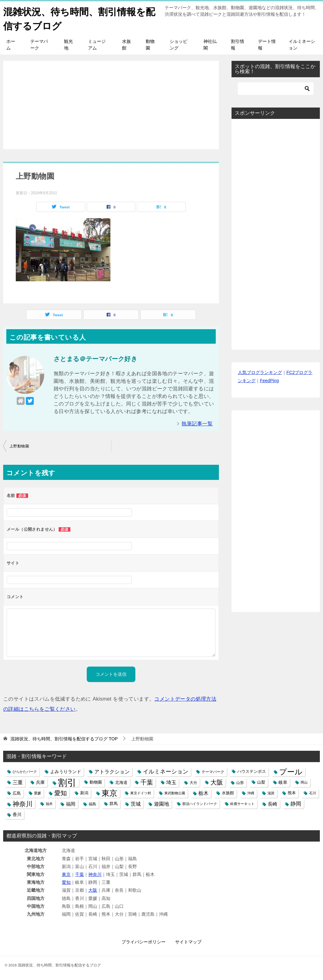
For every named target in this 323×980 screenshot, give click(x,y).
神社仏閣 (210, 44)
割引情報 (238, 44)
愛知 (66, 882)
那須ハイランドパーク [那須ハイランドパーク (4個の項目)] (200, 803)
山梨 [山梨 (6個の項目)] (261, 782)
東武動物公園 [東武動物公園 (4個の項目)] (175, 793)
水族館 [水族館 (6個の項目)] (228, 793)
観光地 (68, 44)
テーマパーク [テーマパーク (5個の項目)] (213, 771)
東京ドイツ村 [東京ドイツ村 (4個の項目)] (141, 793)
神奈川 (95, 874)
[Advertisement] (111, 101)
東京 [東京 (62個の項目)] (109, 793)
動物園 (150, 44)
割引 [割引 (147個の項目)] (67, 782)
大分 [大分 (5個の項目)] (193, 782)
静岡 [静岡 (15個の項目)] (296, 804)
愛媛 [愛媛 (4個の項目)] (38, 793)
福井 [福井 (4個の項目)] (49, 803)
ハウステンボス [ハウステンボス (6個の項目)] (252, 771)
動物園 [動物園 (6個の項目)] (96, 782)
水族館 (126, 44)
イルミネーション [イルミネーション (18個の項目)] (166, 771)
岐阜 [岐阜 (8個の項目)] (283, 782)
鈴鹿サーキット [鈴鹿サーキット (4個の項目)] (242, 803)
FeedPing (269, 380)
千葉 (79, 874)
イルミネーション (302, 44)
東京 (66, 874)
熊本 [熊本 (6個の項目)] (292, 793)
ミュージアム (97, 44)
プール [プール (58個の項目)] (291, 771)
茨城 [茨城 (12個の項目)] (136, 804)
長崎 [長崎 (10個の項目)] (273, 804)
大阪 (93, 890)
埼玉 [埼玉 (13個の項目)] (171, 782)
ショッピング (179, 44)
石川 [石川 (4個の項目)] (313, 793)
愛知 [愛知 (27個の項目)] (61, 793)
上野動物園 (19, 446)
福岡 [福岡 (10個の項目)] (71, 804)
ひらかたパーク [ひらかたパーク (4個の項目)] (25, 771)
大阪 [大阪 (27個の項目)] (217, 782)
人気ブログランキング (260, 372)
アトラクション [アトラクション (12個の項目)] (112, 771)
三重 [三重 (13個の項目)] (18, 782)
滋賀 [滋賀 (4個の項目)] (271, 793)
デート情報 (267, 44)
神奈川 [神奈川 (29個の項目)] (23, 804)
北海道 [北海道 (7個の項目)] (121, 782)
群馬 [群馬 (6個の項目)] (114, 803)
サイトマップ (188, 942)
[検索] (276, 88)
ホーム (11, 44)
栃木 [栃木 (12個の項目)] (203, 793)
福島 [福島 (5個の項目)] (92, 804)
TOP (64, 738)
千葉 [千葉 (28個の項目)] (147, 782)
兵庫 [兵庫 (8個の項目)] (40, 782)
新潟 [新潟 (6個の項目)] (84, 793)
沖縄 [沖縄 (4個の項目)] (251, 793)
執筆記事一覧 (197, 423)
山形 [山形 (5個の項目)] (240, 782)
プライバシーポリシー (144, 942)
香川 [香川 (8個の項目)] (17, 814)
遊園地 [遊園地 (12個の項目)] (161, 804)
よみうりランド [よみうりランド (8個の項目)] (66, 771)
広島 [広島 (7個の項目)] (17, 793)
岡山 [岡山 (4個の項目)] (304, 782)
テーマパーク (39, 44)
